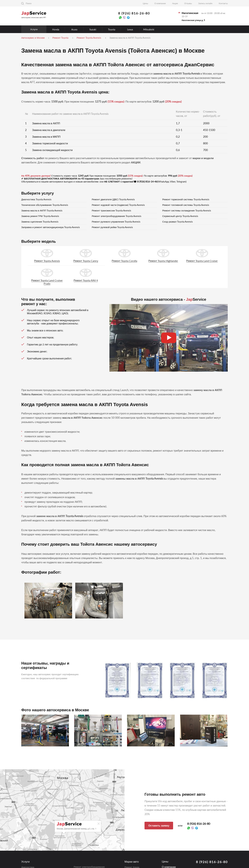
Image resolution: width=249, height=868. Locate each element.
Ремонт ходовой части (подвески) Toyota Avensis (118, 205)
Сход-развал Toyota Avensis (178, 222)
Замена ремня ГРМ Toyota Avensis (40, 216)
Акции (175, 3)
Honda (56, 29)
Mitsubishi (149, 29)
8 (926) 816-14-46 (147, 182)
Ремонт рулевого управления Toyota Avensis (116, 222)
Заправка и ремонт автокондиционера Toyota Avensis (51, 227)
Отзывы (188, 3)
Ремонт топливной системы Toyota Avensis (186, 205)
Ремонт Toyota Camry (86, 261)
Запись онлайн (205, 3)
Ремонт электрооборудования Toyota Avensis (117, 216)
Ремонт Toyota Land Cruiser (202, 261)
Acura (74, 29)
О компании (160, 3)
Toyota (112, 29)
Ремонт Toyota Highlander (163, 261)
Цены (145, 3)
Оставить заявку (159, 825)
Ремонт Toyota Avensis (47, 261)
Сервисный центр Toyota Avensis (180, 216)
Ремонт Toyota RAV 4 (86, 280)
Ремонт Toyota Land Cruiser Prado (47, 282)
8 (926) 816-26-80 (134, 13)
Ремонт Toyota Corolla (125, 261)
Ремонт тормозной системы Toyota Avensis (186, 199)
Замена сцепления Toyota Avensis (40, 222)
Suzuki (93, 29)
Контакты (223, 3)
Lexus (130, 29)
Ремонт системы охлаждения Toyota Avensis (187, 210)
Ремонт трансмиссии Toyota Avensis (111, 210)
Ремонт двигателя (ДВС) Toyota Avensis (113, 199)
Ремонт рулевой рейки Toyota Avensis (112, 227)
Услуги (34, 29)
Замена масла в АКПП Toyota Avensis (42, 210)
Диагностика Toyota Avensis (36, 199)
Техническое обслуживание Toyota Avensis (45, 205)
